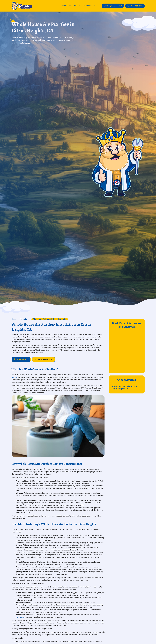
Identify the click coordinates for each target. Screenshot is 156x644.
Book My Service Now (113, 6)
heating (14, 377)
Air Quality (24, 319)
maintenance (20, 617)
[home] (22, 6)
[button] (66, 6)
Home (14, 319)
